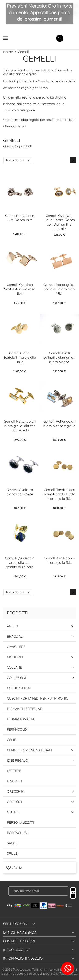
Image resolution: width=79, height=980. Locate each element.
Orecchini (16, 791)
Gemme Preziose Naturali (29, 750)
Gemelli (14, 740)
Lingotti (15, 781)
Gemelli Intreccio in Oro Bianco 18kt (20, 218)
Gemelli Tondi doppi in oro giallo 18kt (59, 560)
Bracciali (15, 636)
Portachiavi (18, 833)
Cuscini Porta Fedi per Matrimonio (38, 698)
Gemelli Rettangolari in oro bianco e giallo (59, 424)
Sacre (12, 843)
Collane (14, 667)
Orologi (14, 802)
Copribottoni (19, 688)
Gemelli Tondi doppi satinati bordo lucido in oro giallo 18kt (59, 494)
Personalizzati (21, 822)
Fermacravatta (21, 719)
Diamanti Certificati (25, 709)
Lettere (14, 771)
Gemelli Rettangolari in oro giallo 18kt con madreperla (20, 426)
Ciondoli (15, 657)
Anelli (13, 626)
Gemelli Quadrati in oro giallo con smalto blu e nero (20, 562)
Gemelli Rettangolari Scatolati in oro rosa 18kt (59, 289)
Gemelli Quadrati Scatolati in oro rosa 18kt (20, 289)
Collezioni (17, 678)
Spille (12, 853)
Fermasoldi (17, 729)
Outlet (13, 812)
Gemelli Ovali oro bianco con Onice (20, 492)
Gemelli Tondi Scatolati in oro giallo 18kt (20, 357)
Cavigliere (16, 647)
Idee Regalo (17, 760)
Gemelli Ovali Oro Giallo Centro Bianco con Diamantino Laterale (59, 222)
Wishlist (14, 867)
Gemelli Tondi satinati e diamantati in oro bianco (59, 357)
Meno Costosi (19, 160)
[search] (60, 38)
